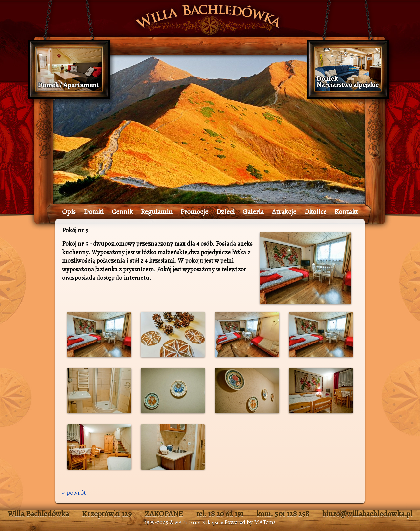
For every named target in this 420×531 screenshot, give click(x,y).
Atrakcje (284, 212)
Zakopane (213, 522)
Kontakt (346, 212)
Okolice (315, 212)
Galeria (253, 212)
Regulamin (157, 212)
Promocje (194, 212)
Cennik (122, 212)
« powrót (74, 492)
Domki (94, 212)
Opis (69, 212)
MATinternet (188, 522)
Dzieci (225, 212)
